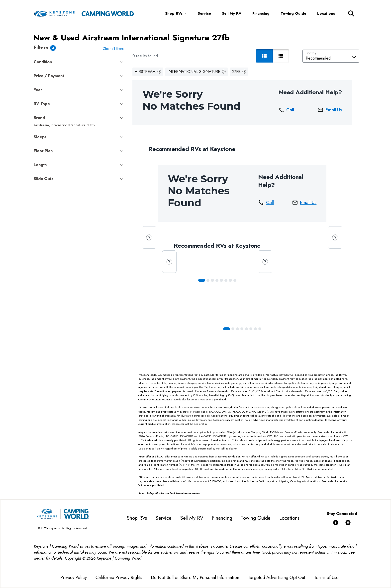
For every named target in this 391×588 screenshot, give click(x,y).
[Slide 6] (230, 280)
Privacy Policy (74, 578)
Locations (326, 13)
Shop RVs (137, 518)
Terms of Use (326, 578)
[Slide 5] (226, 280)
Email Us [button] (330, 110)
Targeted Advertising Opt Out (277, 578)
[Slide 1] (208, 280)
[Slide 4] (221, 280)
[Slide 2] (212, 280)
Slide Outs (43, 179)
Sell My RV (232, 13)
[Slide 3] (217, 280)
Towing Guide (293, 13)
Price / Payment (49, 76)
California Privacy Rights (119, 578)
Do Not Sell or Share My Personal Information (195, 578)
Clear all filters (113, 49)
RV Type (42, 104)
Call (286, 110)
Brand (39, 118)
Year (38, 90)
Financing (261, 13)
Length (40, 165)
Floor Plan (43, 151)
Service (204, 13)
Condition (43, 62)
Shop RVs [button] (174, 13)
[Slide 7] (235, 280)
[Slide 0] (202, 280)
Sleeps (40, 137)
